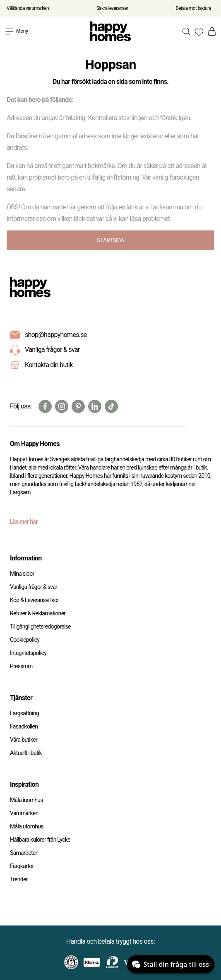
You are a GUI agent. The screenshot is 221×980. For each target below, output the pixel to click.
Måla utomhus (27, 826)
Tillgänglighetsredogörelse (40, 626)
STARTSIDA (110, 240)
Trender (19, 879)
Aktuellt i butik (26, 753)
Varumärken (24, 813)
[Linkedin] (95, 406)
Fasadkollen (24, 726)
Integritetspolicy (28, 653)
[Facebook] (45, 406)
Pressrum (21, 666)
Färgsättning (24, 713)
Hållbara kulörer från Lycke (40, 840)
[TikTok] (111, 406)
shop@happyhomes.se (56, 335)
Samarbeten (24, 853)
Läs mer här (24, 522)
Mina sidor (22, 574)
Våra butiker (24, 740)
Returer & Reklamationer (38, 613)
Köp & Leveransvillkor (34, 600)
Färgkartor (22, 866)
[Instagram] (62, 406)
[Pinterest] (78, 406)
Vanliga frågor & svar (45, 350)
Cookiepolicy (25, 640)
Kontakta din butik (49, 365)
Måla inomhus (26, 800)
